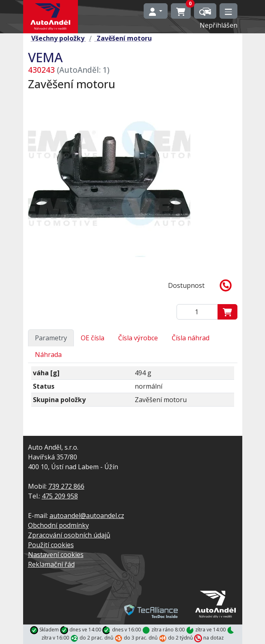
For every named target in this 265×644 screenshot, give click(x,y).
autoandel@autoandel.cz (87, 516)
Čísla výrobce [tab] (138, 338)
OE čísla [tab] (93, 338)
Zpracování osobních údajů (69, 535)
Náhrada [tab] (48, 355)
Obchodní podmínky (58, 525)
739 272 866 (66, 486)
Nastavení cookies (56, 555)
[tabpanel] (133, 390)
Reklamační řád (51, 564)
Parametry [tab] (51, 338)
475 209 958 (60, 496)
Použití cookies (51, 545)
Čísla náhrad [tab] (191, 338)
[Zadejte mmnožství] (197, 312)
